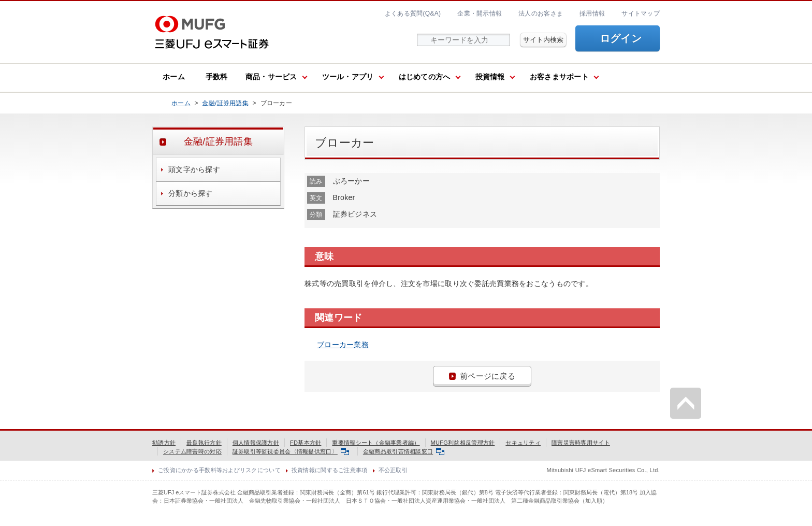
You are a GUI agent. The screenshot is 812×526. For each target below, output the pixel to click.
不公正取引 (393, 470)
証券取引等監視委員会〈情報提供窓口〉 (291, 451)
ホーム (174, 77)
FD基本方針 (306, 443)
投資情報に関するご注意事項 (330, 470)
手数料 (217, 77)
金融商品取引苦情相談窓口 (404, 451)
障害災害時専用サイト (581, 443)
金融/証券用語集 (225, 103)
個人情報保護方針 (256, 443)
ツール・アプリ (348, 77)
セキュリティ (523, 443)
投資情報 (490, 77)
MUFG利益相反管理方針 (463, 443)
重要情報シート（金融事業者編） (376, 443)
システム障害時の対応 (192, 451)
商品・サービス (271, 77)
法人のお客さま (541, 13)
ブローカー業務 (343, 345)
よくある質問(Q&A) (413, 13)
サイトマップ (641, 13)
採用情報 (592, 13)
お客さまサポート (559, 77)
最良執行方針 (204, 443)
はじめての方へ (425, 77)
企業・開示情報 (480, 13)
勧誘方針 (164, 443)
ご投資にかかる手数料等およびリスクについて (219, 470)
